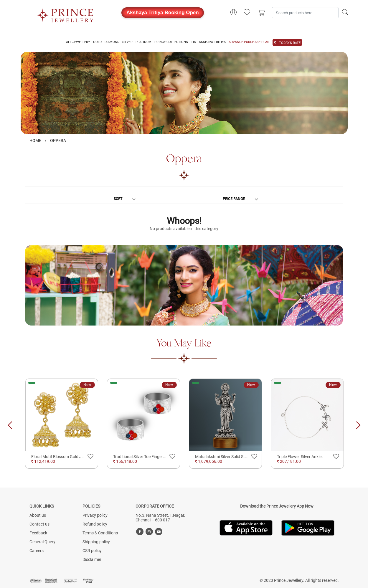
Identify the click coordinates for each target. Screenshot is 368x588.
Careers (37, 551)
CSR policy (92, 551)
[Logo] (65, 14)
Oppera (58, 141)
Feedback (38, 533)
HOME (35, 141)
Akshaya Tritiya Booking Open (163, 13)
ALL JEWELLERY (78, 42)
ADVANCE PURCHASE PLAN (249, 42)
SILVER (127, 42)
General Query (42, 542)
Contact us (39, 524)
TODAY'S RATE (290, 43)
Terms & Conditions (100, 533)
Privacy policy (95, 515)
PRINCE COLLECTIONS (171, 42)
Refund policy (95, 524)
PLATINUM (143, 42)
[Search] (305, 13)
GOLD (97, 42)
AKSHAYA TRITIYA (212, 42)
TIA (193, 42)
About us (38, 515)
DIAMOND (112, 42)
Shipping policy (96, 542)
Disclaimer (92, 559)
